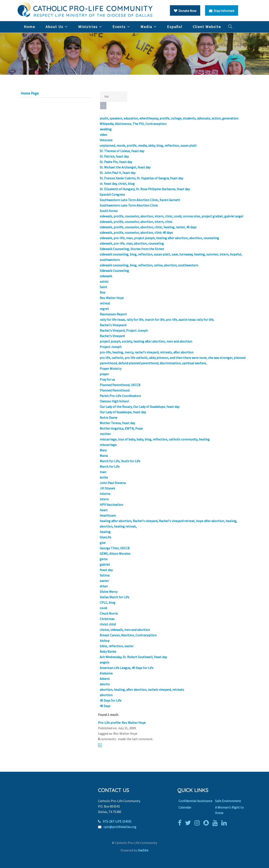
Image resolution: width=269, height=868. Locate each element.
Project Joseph (111, 347)
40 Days (105, 706)
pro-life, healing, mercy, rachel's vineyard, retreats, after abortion (147, 352)
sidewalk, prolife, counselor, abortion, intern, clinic (136, 222)
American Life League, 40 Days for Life (127, 668)
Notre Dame (108, 417)
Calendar (185, 807)
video (103, 135)
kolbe (104, 477)
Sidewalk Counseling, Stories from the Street (132, 249)
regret (104, 309)
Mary (103, 450)
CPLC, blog (108, 602)
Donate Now (185, 11)
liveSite (143, 850)
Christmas (107, 619)
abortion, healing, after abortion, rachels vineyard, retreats (142, 690)
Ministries (88, 27)
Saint (103, 287)
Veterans (106, 140)
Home (29, 27)
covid (103, 608)
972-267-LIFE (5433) (117, 821)
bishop (105, 641)
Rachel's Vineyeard (113, 325)
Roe (103, 292)
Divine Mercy (109, 592)
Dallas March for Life (114, 597)
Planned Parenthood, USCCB (120, 385)
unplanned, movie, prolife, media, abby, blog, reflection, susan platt (148, 145)
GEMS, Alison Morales (115, 553)
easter (104, 581)
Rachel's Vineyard (112, 336)
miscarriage (108, 445)
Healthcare (108, 515)
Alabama (106, 673)
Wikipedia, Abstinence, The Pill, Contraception (133, 124)
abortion (106, 695)
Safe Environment (228, 801)
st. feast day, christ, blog (117, 184)
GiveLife (105, 537)
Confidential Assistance (195, 801)
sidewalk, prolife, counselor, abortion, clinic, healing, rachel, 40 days (148, 227)
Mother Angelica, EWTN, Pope (121, 428)
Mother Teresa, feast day (117, 423)
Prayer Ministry (111, 369)
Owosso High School (114, 401)
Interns (105, 494)
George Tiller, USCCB (115, 548)
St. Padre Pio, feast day (116, 162)
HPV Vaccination (111, 505)
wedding (106, 129)
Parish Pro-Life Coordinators (120, 396)
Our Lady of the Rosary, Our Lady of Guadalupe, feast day (140, 407)
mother (105, 434)
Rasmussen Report (113, 314)
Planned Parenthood (115, 390)
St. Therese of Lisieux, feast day (122, 151)
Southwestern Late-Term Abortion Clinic (129, 205)
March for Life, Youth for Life (120, 461)
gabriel (105, 564)
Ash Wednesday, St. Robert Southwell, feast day (133, 657)
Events (119, 27)
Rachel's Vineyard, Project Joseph (124, 330)
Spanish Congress (112, 194)
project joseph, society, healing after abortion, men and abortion (146, 341)
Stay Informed (222, 11)
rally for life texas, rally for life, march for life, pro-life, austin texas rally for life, (157, 320)
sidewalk (106, 276)
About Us (54, 27)
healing (105, 532)
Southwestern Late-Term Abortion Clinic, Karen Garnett (140, 200)
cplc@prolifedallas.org (120, 827)
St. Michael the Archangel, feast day (125, 167)
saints (104, 281)
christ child (108, 624)
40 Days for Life (111, 700)
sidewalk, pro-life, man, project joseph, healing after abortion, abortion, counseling (159, 238)
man (103, 472)
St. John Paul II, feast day (118, 173)
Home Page (30, 93)
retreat (105, 303)
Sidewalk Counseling (114, 271)
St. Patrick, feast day (114, 156)
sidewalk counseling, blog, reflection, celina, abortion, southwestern (149, 265)
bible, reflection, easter (117, 646)
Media (146, 27)
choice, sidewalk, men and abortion (125, 630)
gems (104, 559)
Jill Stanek (107, 488)
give (103, 543)
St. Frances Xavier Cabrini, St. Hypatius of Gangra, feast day (141, 178)
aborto (105, 684)
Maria (104, 456)
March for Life (110, 466)
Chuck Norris (109, 613)
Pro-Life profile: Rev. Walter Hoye (122, 723)
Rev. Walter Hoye (112, 298)
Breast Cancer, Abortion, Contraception (128, 635)
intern (104, 499)
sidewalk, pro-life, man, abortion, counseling (132, 243)
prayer (104, 374)
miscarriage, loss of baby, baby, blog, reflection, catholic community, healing (155, 439)
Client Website (207, 27)
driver (104, 586)
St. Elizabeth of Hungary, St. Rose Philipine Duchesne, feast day (145, 189)
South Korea (109, 211)
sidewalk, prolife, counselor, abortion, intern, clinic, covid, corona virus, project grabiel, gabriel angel (171, 216)
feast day (106, 570)
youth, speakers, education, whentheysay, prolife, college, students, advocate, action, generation (169, 118)
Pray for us (107, 379)
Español (175, 27)
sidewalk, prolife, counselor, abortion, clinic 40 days (136, 232)
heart (104, 510)
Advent (105, 679)
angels (105, 662)
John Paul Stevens (113, 483)
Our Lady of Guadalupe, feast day (123, 412)
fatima (105, 575)
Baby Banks (108, 651)
